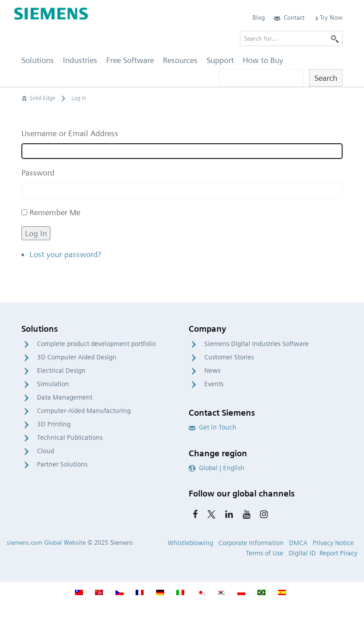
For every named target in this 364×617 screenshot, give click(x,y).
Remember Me (55, 212)
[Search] (335, 38)
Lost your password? (65, 254)
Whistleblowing (190, 543)
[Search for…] (291, 38)
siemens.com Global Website (46, 542)
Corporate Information (251, 543)
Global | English (217, 468)
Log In (36, 233)
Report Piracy (338, 553)
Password (38, 173)
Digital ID (302, 553)
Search (326, 78)
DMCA (298, 543)
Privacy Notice (333, 543)
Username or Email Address (70, 133)
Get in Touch (213, 427)
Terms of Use (265, 553)
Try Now (328, 17)
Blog (259, 17)
